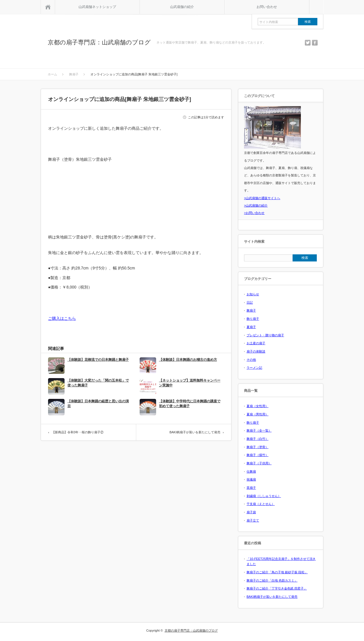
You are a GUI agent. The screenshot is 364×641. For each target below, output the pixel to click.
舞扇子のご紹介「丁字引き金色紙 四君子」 (277, 588)
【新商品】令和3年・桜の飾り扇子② (78, 432)
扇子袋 (251, 512)
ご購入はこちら (62, 318)
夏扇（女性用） (258, 406)
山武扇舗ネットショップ (97, 7)
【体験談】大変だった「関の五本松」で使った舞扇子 (98, 383)
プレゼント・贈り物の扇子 (265, 335)
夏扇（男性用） (258, 414)
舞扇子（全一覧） (259, 430)
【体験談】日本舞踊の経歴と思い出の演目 (98, 404)
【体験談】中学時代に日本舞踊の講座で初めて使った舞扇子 (190, 404)
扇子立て (253, 520)
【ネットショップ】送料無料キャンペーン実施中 (190, 383)
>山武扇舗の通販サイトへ (262, 198)
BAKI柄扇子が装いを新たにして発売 (195, 432)
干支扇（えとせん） (261, 504)
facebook (315, 43)
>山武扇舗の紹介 (256, 205)
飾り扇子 (253, 319)
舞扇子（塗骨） (258, 447)
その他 (251, 360)
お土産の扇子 (256, 343)
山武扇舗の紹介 (182, 7)
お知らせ (253, 294)
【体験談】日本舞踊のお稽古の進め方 (188, 360)
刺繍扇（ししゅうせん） (264, 496)
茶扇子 (251, 488)
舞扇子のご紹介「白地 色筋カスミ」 (272, 580)
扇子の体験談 (256, 351)
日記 (250, 302)
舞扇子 (251, 310)
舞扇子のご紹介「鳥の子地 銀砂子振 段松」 (277, 572)
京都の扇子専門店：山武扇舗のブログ (99, 42)
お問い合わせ (267, 7)
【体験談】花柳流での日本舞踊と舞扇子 (98, 360)
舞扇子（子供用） (259, 463)
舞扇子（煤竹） (258, 455)
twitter (308, 43)
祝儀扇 (251, 479)
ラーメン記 (254, 368)
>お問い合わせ (254, 213)
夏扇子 (251, 327)
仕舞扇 (251, 471)
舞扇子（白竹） (258, 439)
